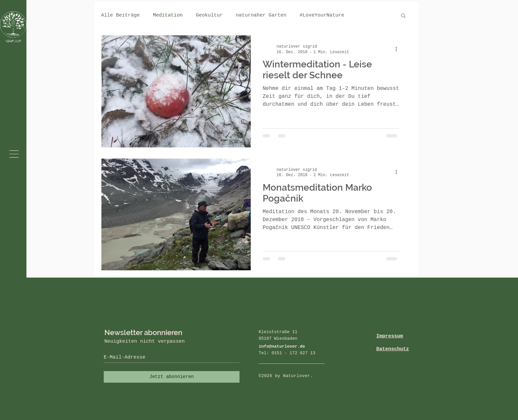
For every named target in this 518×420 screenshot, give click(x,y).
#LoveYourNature (322, 15)
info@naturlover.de (282, 346)
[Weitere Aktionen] (398, 49)
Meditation (168, 15)
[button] (14, 154)
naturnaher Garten (261, 15)
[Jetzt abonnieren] (172, 377)
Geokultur (209, 15)
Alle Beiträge (120, 15)
